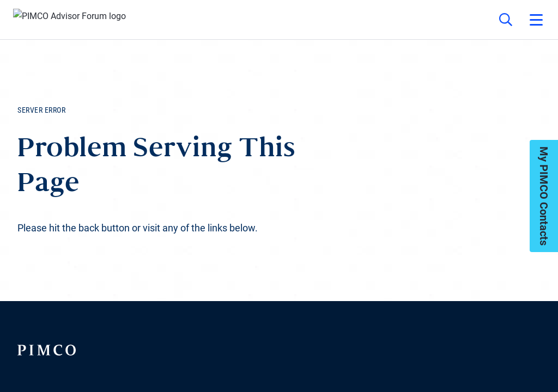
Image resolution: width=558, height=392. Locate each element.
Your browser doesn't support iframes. (279, 196)
